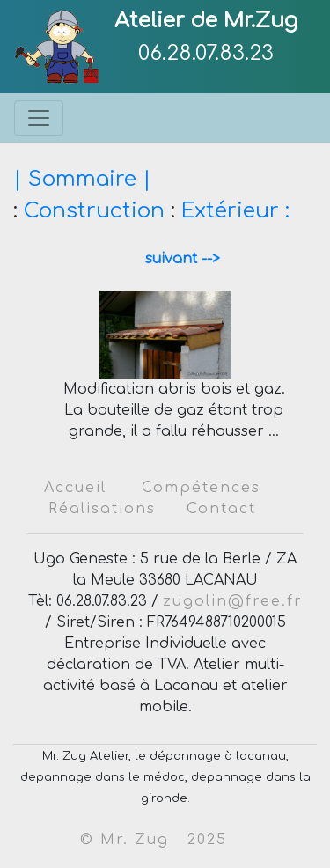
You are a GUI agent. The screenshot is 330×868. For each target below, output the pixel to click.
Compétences (201, 488)
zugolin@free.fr (233, 601)
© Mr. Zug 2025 (154, 840)
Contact (221, 509)
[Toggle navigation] (39, 118)
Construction (94, 211)
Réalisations (102, 509)
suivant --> (176, 259)
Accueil (75, 488)
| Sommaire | (82, 179)
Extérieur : (235, 211)
